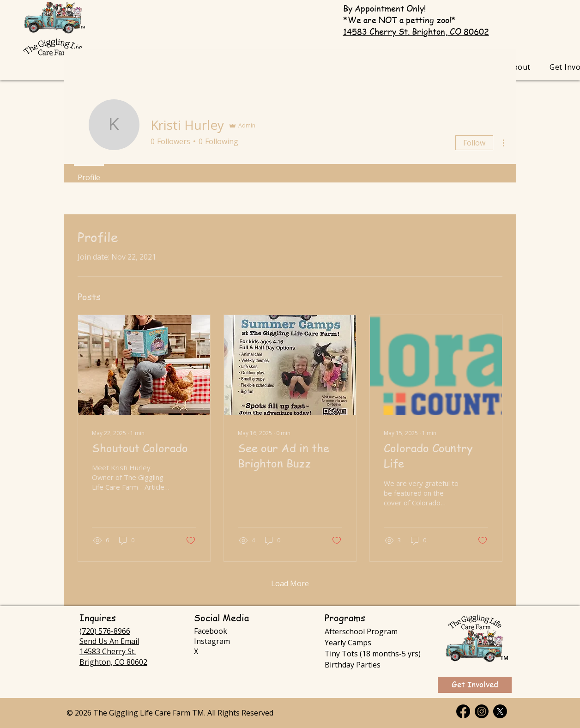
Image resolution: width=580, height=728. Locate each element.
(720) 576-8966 (105, 631)
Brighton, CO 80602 (113, 662)
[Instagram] (482, 711)
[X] (500, 711)
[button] (520, 67)
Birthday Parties (353, 665)
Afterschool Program (361, 631)
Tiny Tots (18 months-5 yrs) (373, 654)
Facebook (211, 631)
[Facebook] (463, 711)
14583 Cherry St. (108, 651)
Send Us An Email (109, 641)
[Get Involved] (475, 685)
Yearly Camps (348, 643)
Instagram (212, 641)
